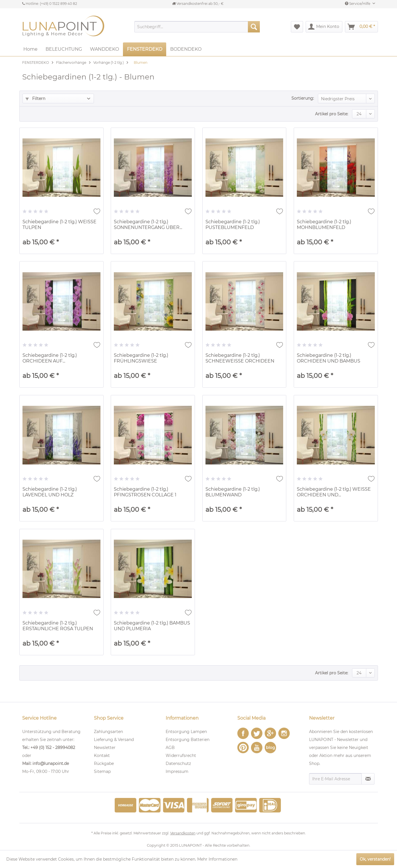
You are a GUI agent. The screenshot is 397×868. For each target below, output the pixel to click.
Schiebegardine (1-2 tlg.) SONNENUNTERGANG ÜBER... (148, 225)
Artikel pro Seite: (332, 114)
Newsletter (105, 748)
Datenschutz (178, 763)
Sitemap (102, 771)
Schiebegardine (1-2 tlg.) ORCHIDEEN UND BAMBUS (329, 358)
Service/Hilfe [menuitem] (358, 4)
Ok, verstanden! (375, 859)
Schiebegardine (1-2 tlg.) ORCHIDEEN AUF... (50, 358)
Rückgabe (104, 763)
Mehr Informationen (217, 859)
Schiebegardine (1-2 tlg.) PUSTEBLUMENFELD (233, 225)
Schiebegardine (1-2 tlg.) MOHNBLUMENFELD (324, 225)
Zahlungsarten (108, 732)
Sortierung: (303, 98)
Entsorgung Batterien (188, 740)
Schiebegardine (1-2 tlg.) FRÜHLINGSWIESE (141, 358)
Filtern (35, 99)
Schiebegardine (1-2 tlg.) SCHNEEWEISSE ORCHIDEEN (240, 358)
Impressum (177, 771)
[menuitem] (197, 27)
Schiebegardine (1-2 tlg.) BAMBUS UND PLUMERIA (152, 626)
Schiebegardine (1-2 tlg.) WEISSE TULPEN (59, 225)
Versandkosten (183, 833)
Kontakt (102, 756)
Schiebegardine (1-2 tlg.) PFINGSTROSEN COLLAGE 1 (145, 492)
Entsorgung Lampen (186, 732)
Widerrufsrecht (181, 756)
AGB (170, 748)
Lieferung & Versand (114, 740)
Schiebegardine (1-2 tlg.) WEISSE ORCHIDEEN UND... (334, 492)
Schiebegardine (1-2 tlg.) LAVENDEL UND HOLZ (50, 492)
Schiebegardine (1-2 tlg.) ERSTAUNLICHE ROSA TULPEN (58, 626)
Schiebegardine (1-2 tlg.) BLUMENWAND (233, 492)
